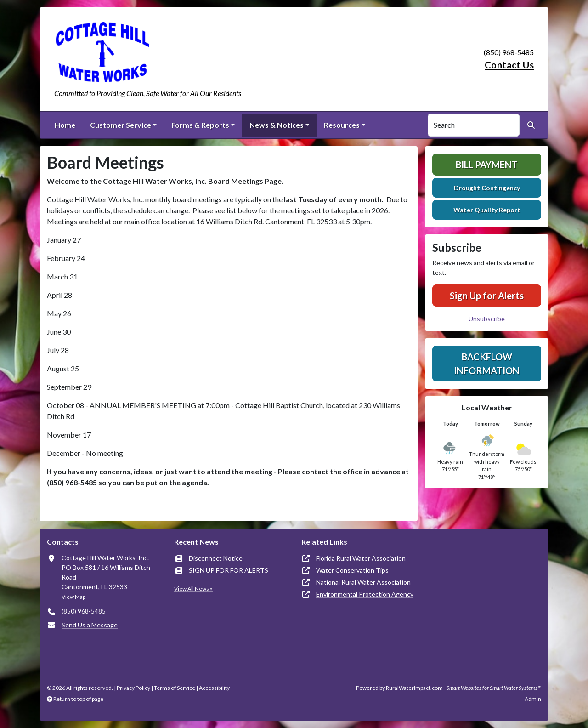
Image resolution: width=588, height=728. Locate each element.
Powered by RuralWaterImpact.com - (449, 688)
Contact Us (509, 65)
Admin (533, 699)
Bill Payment (487, 165)
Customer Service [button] (121, 125)
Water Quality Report (487, 210)
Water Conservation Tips (352, 570)
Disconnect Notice (216, 558)
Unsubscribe (487, 319)
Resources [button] (342, 125)
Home (65, 125)
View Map (73, 597)
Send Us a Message (90, 625)
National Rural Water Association (363, 582)
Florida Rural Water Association (361, 558)
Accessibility (214, 688)
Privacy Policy (133, 688)
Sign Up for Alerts (487, 296)
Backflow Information (487, 364)
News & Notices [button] (277, 125)
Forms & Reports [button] (200, 125)
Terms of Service (175, 688)
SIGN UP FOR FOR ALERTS (229, 570)
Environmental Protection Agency (365, 594)
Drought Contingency (487, 188)
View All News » (193, 589)
